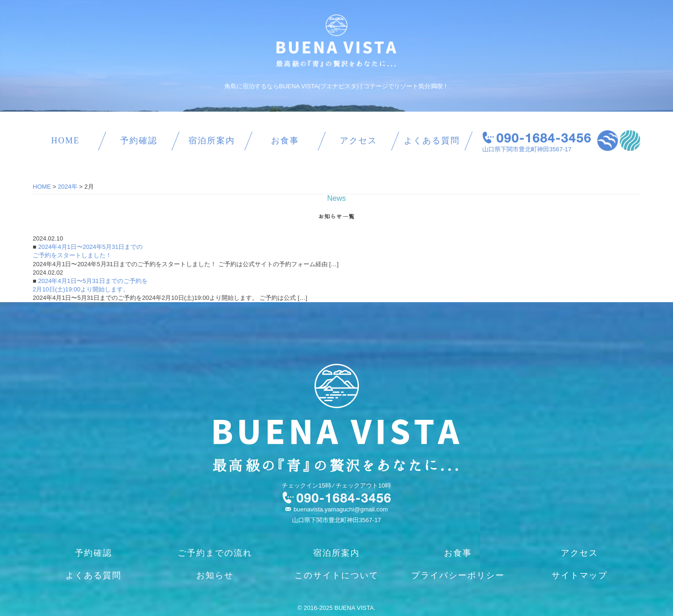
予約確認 (139, 141)
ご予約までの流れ (215, 553)
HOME (65, 141)
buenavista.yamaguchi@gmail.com (341, 509)
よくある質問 (432, 141)
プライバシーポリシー (458, 575)
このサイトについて (336, 575)
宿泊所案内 (212, 141)
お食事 (285, 141)
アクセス (358, 141)
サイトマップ (580, 575)
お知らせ (215, 575)
